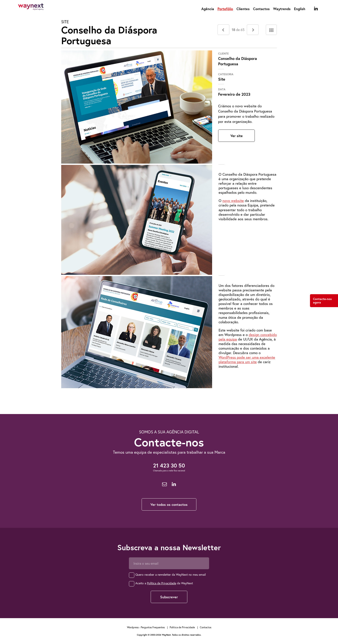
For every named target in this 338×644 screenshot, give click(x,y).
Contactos (261, 9)
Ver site (237, 136)
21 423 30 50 (169, 465)
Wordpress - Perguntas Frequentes (146, 627)
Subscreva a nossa (169, 547)
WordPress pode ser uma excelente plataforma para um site (247, 360)
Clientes (243, 9)
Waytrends (282, 9)
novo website (233, 201)
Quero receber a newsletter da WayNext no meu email (171, 574)
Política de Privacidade (162, 583)
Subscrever (169, 597)
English (300, 9)
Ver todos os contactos (169, 504)
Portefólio (225, 9)
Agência (208, 9)
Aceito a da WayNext (164, 583)
